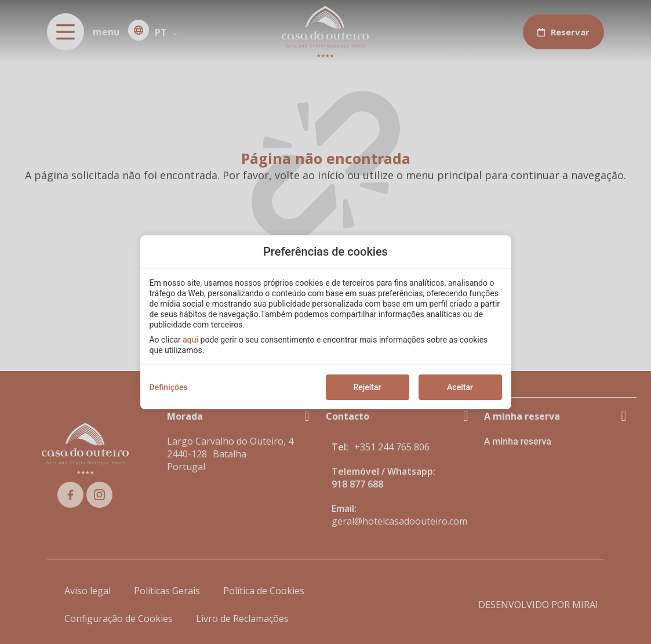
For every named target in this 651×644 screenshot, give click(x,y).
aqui (190, 340)
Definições (169, 387)
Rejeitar (367, 387)
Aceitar (460, 387)
